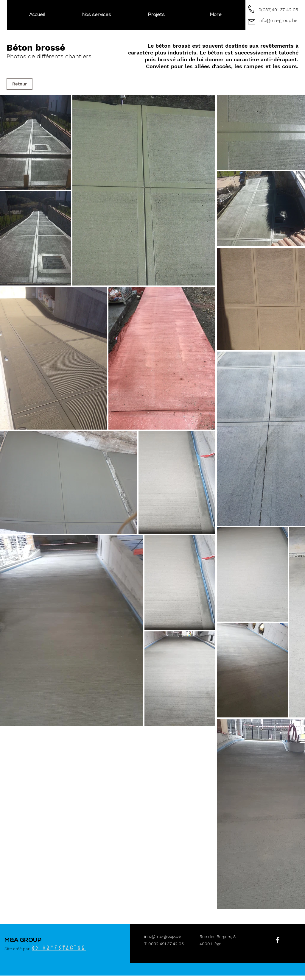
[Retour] (20, 84)
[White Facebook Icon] (278, 940)
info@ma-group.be (278, 21)
